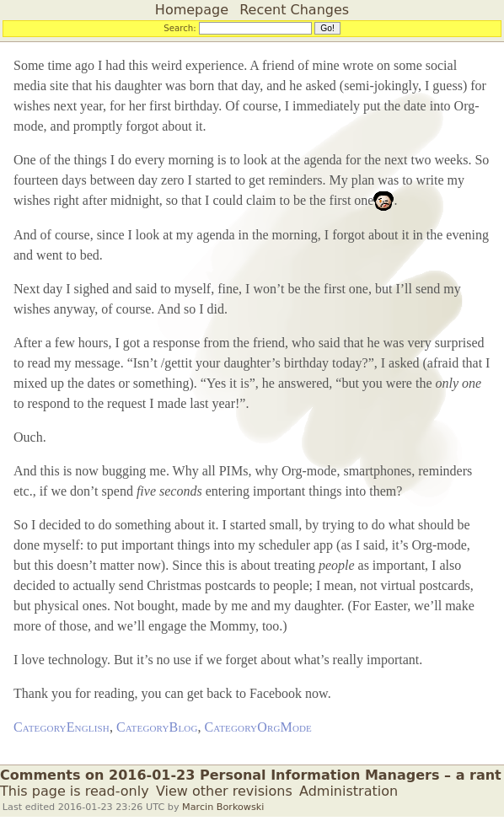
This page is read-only (75, 791)
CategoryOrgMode (258, 727)
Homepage (192, 10)
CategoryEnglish (62, 727)
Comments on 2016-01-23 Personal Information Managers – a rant (251, 775)
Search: (180, 28)
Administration (349, 791)
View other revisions (224, 791)
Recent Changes (294, 10)
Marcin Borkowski (223, 807)
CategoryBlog (157, 727)
